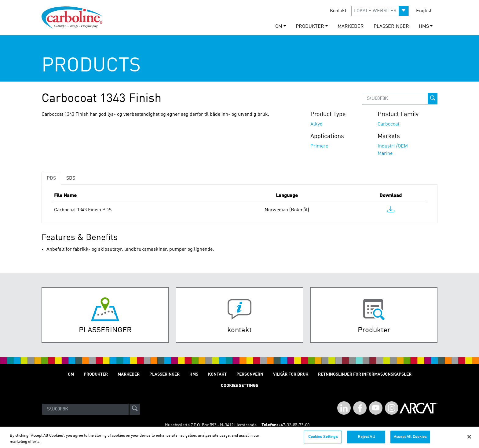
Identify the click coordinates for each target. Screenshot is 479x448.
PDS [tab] (51, 178)
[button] (380, 11)
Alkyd (316, 124)
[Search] (85, 409)
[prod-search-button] (433, 99)
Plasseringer (391, 27)
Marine (385, 154)
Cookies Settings (323, 440)
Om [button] (279, 27)
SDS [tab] (71, 178)
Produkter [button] (310, 27)
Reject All (366, 440)
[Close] (469, 440)
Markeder (351, 27)
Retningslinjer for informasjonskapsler (365, 374)
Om (71, 374)
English (424, 11)
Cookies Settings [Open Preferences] (239, 386)
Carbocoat (388, 124)
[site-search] (135, 409)
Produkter (96, 374)
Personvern (250, 374)
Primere (319, 146)
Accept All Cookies (410, 440)
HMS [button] (424, 27)
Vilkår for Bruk (291, 374)
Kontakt (338, 11)
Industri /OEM (393, 146)
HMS (194, 374)
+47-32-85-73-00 (294, 425)
